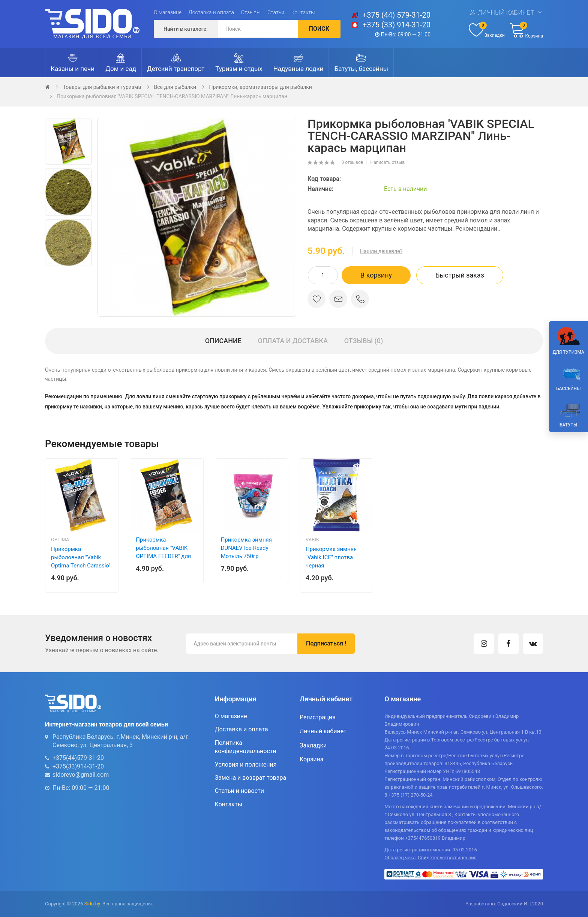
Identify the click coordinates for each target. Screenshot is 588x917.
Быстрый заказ (460, 275)
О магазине (168, 12)
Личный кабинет (506, 13)
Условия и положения (246, 765)
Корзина (311, 759)
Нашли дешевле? (381, 251)
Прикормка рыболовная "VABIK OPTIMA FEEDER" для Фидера (163, 552)
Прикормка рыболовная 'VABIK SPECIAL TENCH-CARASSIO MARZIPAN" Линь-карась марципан (172, 96)
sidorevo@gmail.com (81, 775)
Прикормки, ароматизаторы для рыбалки (260, 87)
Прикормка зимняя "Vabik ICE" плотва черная (331, 557)
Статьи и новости (239, 791)
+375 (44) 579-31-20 (397, 15)
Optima (60, 540)
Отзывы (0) (364, 341)
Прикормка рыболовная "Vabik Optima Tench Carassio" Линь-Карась (81, 561)
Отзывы (251, 12)
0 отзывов (352, 162)
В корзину (376, 275)
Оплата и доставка (293, 341)
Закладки (313, 745)
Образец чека (400, 858)
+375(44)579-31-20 (78, 758)
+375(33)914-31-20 (78, 766)
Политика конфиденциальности (246, 747)
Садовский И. (513, 904)
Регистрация (318, 717)
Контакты (303, 12)
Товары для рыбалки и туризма (102, 87)
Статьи (276, 12)
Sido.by (92, 904)
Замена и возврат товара (250, 778)
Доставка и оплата (211, 12)
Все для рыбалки (175, 87)
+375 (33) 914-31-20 (397, 25)
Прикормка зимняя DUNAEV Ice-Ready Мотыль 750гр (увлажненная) (246, 552)
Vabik (312, 540)
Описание (223, 341)
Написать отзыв (388, 162)
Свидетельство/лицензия (447, 858)
